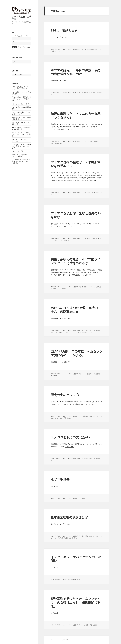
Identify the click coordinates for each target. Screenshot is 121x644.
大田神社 (91, 625)
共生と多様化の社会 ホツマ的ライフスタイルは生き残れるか (76, 261)
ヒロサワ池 (58, 538)
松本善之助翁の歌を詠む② (69, 517)
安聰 (61, 418)
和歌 (58, 143)
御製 (61, 143)
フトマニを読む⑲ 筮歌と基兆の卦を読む (76, 215)
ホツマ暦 (84, 332)
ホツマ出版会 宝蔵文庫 (21, 18)
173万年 (55, 332)
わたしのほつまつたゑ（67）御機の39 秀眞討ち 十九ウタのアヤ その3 (22, 146)
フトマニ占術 (86, 192)
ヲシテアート (59, 51)
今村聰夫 (85, 416)
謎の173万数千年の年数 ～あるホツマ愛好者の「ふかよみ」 (77, 353)
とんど (55, 240)
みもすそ (97, 287)
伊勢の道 (64, 289)
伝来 (58, 418)
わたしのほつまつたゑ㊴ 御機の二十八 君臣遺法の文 (76, 310)
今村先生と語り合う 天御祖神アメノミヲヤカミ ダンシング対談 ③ (22, 134)
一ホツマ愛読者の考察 (89, 374)
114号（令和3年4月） (75, 49)
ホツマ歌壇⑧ (60, 479)
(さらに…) (64, 37)
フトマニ (53, 143)
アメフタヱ (66, 332)
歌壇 (83, 498)
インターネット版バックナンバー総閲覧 (76, 559)
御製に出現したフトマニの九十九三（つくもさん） (76, 115)
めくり (55, 289)
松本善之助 (85, 536)
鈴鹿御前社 (73, 538)
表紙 (87, 49)
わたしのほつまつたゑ (89, 330)
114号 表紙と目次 (64, 30)
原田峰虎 (93, 93)
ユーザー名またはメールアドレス (21, 36)
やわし (59, 289)
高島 (70, 418)
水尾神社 (65, 418)
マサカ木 (90, 332)
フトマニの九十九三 (88, 141)
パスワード (15, 41)
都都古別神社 (66, 538)
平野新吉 (94, 238)
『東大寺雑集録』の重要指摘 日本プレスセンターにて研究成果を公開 (21, 99)
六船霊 (86, 625)
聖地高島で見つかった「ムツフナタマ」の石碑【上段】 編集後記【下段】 (76, 602)
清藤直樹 (98, 330)
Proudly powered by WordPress (60, 640)
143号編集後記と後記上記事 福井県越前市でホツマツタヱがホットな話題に (21, 161)
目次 (83, 49)
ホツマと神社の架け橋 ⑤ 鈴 (21, 104)
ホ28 (80, 332)
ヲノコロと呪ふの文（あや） (71, 437)
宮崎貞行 (97, 141)
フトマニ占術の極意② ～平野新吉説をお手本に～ (76, 164)
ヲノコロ (55, 460)
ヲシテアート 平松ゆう (19, 151)
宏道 (92, 192)
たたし (92, 287)
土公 (64, 240)
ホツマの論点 (86, 93)
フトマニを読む (87, 238)
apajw (65, 49)
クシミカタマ (74, 332)
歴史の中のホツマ (93, 416)
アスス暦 (60, 332)
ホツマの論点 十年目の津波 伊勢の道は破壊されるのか (76, 72)
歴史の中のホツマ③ (65, 395)
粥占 (69, 240)
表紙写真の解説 (93, 49)
